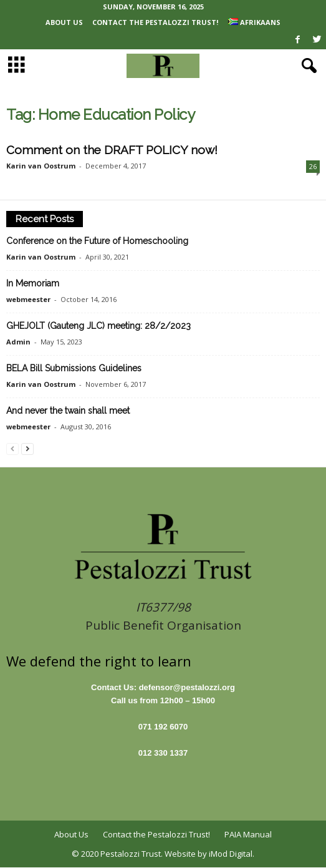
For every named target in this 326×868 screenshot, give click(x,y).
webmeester (28, 299)
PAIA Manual (248, 834)
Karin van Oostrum (41, 166)
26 (313, 166)
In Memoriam (33, 283)
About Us (64, 22)
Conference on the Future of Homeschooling (97, 241)
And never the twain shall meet (68, 411)
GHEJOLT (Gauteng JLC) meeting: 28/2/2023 (98, 326)
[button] (307, 66)
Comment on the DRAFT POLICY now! (112, 150)
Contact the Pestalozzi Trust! (155, 22)
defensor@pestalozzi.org (187, 687)
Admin (18, 342)
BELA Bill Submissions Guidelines (74, 368)
